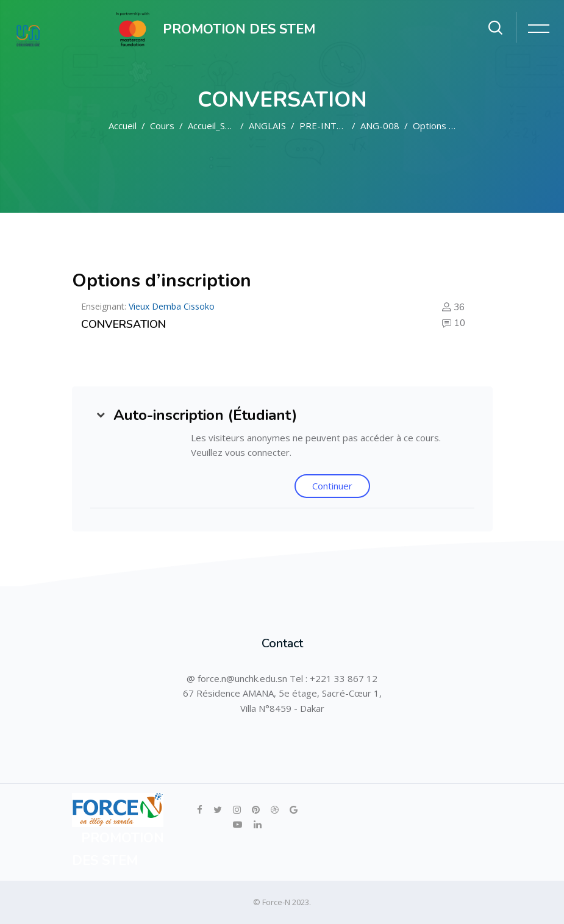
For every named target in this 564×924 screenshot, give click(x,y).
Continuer (332, 486)
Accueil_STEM (216, 126)
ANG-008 (380, 126)
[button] (101, 415)
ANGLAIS (267, 126)
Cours (162, 126)
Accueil (123, 126)
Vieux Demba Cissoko (172, 306)
